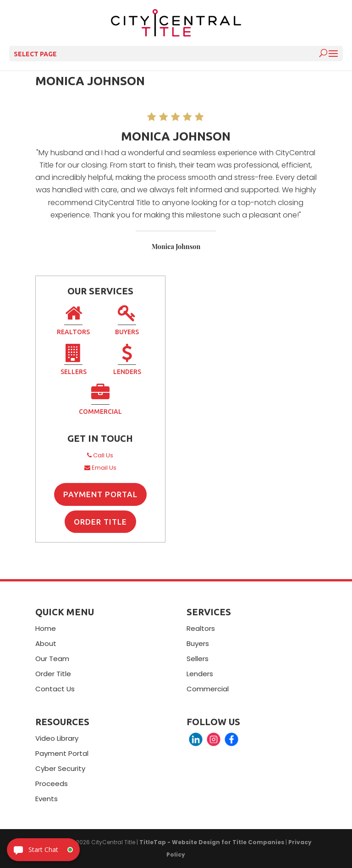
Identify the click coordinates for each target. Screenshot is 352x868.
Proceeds (52, 784)
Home (46, 628)
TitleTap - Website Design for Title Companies (212, 842)
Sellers (74, 361)
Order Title (100, 522)
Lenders (127, 361)
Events (47, 799)
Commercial (100, 401)
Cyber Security (60, 768)
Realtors (73, 321)
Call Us (100, 455)
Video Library (57, 738)
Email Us (100, 468)
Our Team (52, 659)
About (46, 643)
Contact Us (55, 689)
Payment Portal (100, 494)
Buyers (127, 321)
